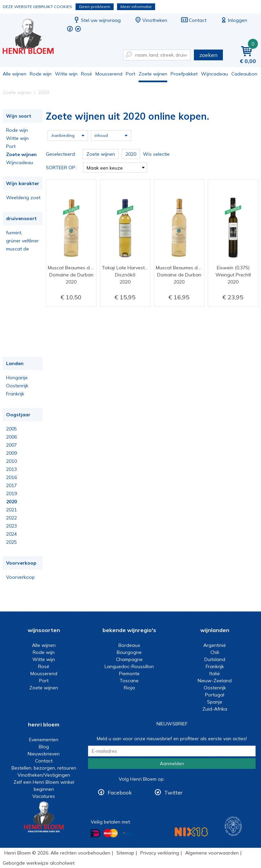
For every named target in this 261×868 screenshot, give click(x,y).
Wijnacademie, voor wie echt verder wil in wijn (233, 826)
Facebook (120, 792)
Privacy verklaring (160, 853)
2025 (11, 542)
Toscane (129, 681)
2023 (11, 526)
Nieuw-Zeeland (215, 681)
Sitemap (125, 853)
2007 (11, 445)
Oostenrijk (17, 386)
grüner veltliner (22, 241)
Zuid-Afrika (215, 709)
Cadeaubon (244, 74)
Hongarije (17, 378)
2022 (11, 518)
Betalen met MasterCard (111, 833)
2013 (11, 469)
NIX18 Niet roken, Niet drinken (191, 832)
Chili (215, 652)
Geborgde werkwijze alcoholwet (39, 863)
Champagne (129, 659)
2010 (11, 461)
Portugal (215, 695)
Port (130, 74)
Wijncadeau (214, 74)
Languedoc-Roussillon (129, 666)
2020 (11, 502)
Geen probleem (95, 7)
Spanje (215, 702)
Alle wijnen (14, 74)
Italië (215, 674)
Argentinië (215, 645)
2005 (11, 429)
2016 (11, 477)
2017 (11, 485)
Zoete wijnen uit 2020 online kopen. (33, 37)
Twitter (173, 792)
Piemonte (129, 674)
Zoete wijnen (153, 74)
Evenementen (44, 740)
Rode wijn (41, 74)
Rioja (129, 688)
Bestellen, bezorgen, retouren (44, 768)
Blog (44, 747)
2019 (11, 493)
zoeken (208, 55)
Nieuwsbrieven (44, 754)
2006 (11, 437)
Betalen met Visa (128, 834)
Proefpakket (184, 74)
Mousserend (109, 74)
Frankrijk (15, 394)
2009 (11, 453)
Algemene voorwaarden (212, 853)
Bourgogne (129, 652)
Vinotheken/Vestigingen (44, 775)
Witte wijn (66, 74)
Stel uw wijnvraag (97, 20)
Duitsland (215, 659)
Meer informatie (136, 7)
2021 (11, 510)
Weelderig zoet (23, 198)
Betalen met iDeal (95, 833)
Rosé (86, 74)
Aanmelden (172, 764)
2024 (11, 534)
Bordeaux (129, 645)
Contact (194, 20)
